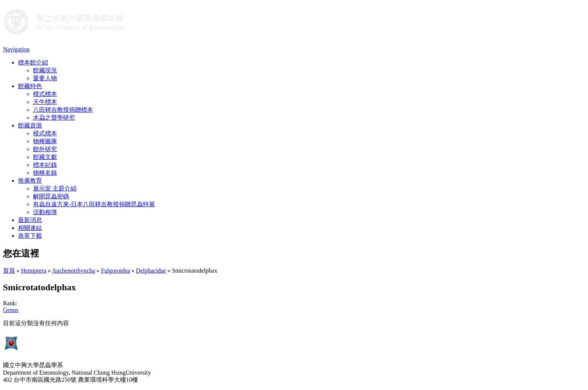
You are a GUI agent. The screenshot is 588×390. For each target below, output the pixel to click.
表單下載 (30, 236)
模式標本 (45, 94)
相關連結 (30, 228)
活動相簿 (45, 212)
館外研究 (45, 149)
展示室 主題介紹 (55, 188)
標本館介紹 (33, 62)
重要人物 (45, 78)
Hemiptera (34, 271)
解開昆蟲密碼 (51, 196)
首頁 (9, 271)
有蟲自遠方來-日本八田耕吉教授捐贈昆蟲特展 (94, 204)
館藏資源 (30, 125)
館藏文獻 (45, 157)
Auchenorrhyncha (74, 271)
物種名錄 (45, 173)
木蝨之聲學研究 (54, 118)
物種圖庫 (45, 141)
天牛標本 (45, 102)
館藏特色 (30, 86)
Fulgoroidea (115, 271)
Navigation (16, 49)
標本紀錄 (45, 165)
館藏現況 (45, 70)
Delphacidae (151, 271)
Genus (11, 310)
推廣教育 (30, 181)
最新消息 (30, 220)
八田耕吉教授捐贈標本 (63, 110)
